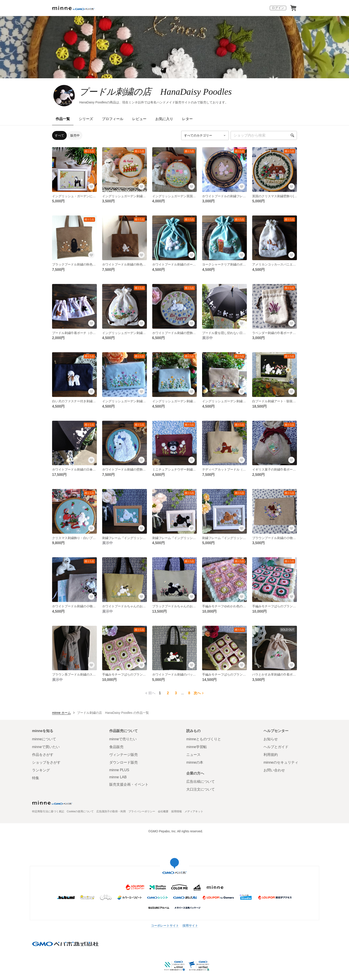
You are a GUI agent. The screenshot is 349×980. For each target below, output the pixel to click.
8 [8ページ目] (189, 693)
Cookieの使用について (80, 811)
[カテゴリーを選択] (205, 135)
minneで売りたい (123, 739)
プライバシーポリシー (142, 811)
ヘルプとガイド (276, 747)
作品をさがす (43, 755)
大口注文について (201, 789)
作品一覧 (63, 119)
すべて (59, 135)
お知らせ (271, 739)
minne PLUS (119, 770)
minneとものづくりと (204, 739)
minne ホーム (61, 713)
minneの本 (195, 762)
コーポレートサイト (165, 926)
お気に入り (164, 119)
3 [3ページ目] (176, 693)
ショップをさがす (46, 762)
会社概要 (163, 811)
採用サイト (190, 926)
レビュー (139, 119)
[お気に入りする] (91, 187)
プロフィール (113, 119)
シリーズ (86, 119)
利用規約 (271, 755)
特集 (36, 778)
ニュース (193, 755)
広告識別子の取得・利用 (111, 811)
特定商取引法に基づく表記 (48, 811)
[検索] (292, 135)
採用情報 (177, 811)
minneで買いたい (46, 747)
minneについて (44, 739)
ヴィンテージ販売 (124, 755)
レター (187, 119)
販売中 (75, 135)
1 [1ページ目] (160, 693)
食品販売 (116, 747)
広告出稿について (201, 782)
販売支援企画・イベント (129, 784)
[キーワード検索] (264, 135)
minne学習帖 (197, 747)
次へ (199, 693)
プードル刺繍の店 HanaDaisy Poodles (155, 92)
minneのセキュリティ (281, 762)
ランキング (41, 770)
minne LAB (118, 777)
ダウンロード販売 (124, 762)
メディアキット (194, 811)
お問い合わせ (274, 770)
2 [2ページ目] (168, 693)
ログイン (278, 8)
